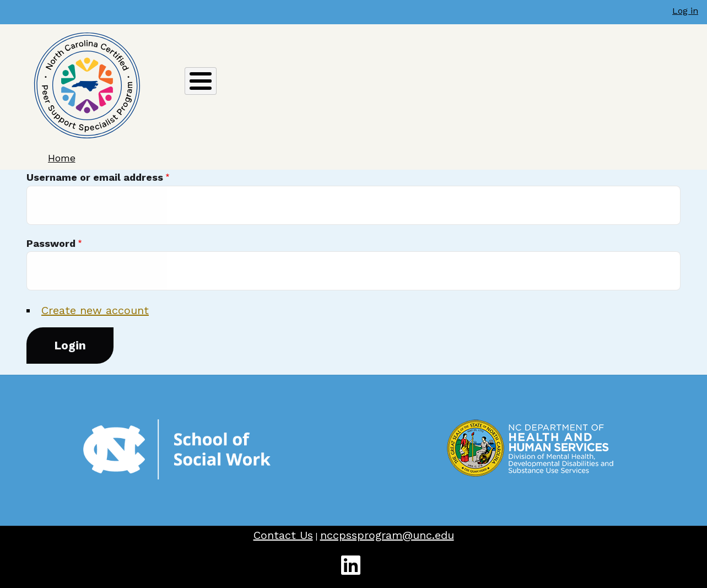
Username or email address (95, 177)
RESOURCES (582, 85)
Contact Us (283, 535)
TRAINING (464, 88)
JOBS (520, 85)
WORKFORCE (661, 85)
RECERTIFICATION (369, 88)
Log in (685, 11)
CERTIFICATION (261, 88)
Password (51, 243)
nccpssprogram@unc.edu (387, 535)
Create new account (95, 310)
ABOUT (178, 88)
